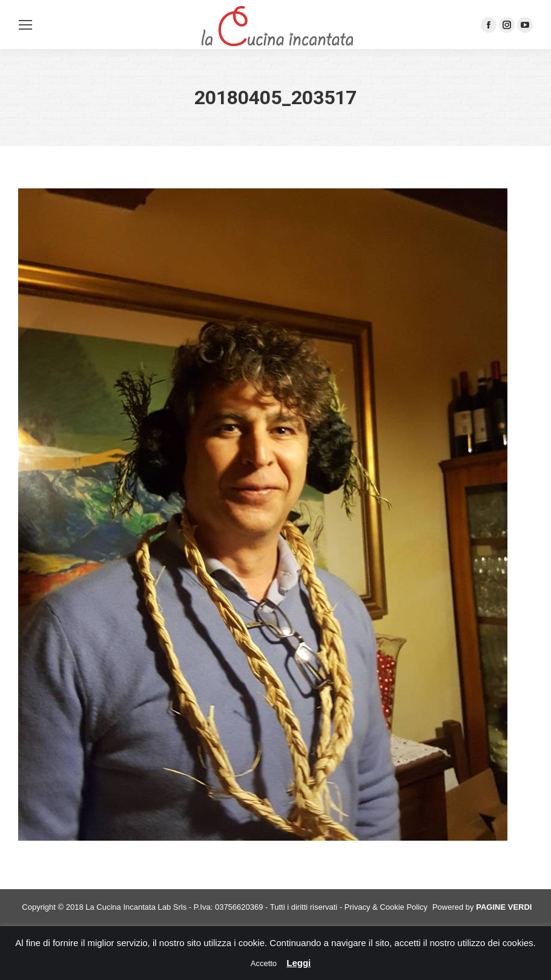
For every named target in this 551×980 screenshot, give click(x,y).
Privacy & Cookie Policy (386, 907)
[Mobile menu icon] (25, 25)
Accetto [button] (264, 963)
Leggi (299, 963)
